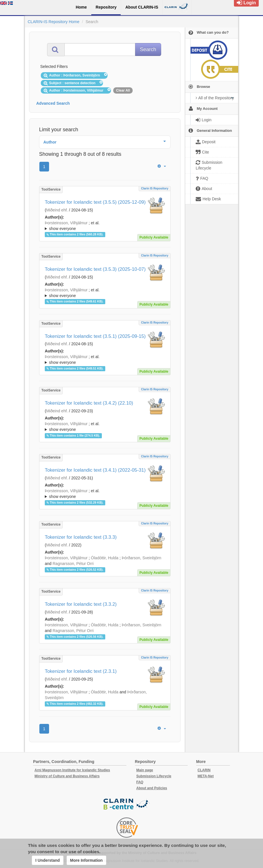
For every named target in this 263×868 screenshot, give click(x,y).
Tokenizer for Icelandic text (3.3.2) (81, 604)
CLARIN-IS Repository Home (53, 22)
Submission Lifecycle (154, 776)
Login (246, 3)
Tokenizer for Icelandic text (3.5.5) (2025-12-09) (95, 202)
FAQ (140, 782)
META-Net (206, 776)
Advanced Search (53, 103)
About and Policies (152, 788)
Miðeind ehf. (57, 210)
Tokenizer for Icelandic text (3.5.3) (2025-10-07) (95, 269)
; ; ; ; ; (105, 226)
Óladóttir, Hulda (105, 558)
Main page (145, 770)
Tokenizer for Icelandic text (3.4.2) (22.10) (89, 403)
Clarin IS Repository (155, 188)
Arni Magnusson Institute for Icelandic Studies (72, 770)
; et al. (105, 226)
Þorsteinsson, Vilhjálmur (66, 223)
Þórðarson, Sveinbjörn (142, 558)
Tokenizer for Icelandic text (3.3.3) (81, 537)
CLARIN (204, 770)
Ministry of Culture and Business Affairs (67, 776)
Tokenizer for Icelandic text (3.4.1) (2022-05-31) (95, 470)
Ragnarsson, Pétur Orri (73, 564)
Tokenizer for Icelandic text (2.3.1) (81, 671)
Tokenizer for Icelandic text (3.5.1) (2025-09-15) (95, 336)
